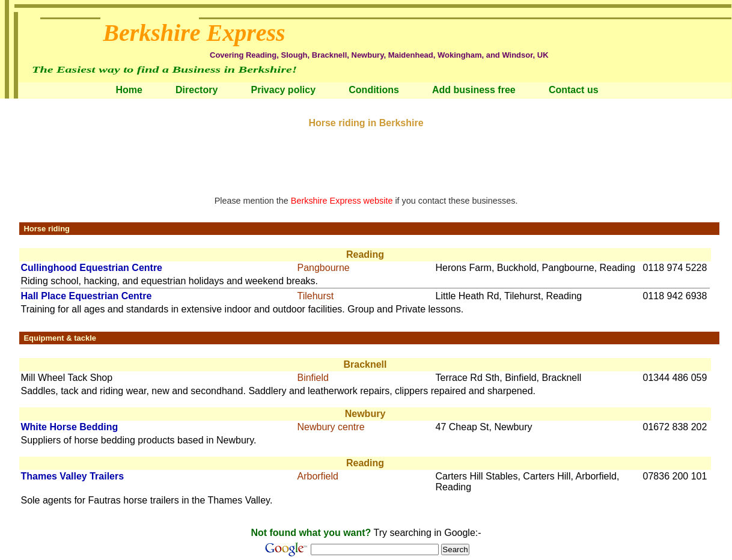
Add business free (474, 90)
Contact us (574, 90)
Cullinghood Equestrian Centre (91, 268)
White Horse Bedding (69, 427)
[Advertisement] (366, 156)
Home (129, 90)
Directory (197, 90)
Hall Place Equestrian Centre (86, 296)
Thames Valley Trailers (72, 476)
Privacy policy (283, 90)
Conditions (374, 90)
